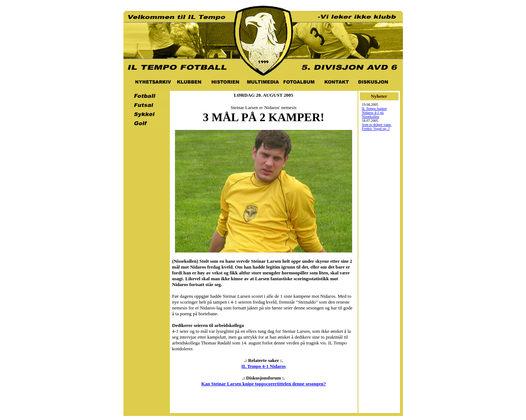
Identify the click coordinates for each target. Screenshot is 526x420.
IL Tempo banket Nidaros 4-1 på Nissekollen (374, 113)
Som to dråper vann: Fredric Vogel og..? (377, 127)
